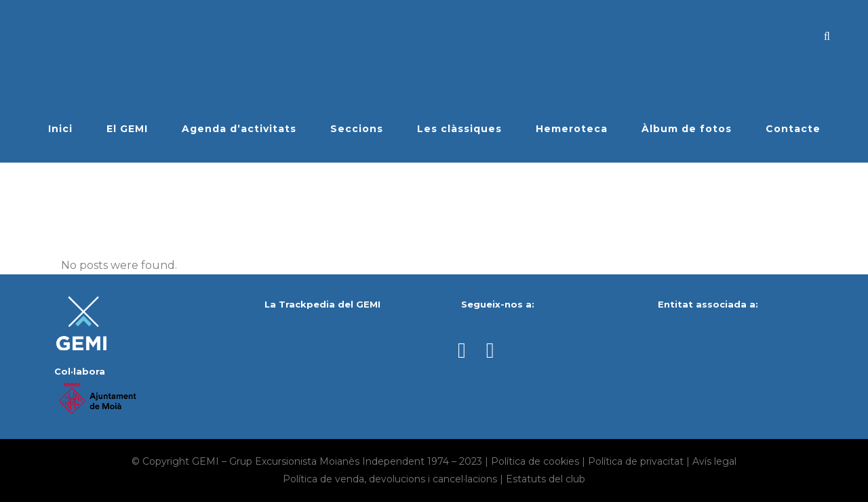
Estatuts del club (546, 479)
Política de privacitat (636, 461)
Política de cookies (535, 461)
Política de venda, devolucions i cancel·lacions (390, 479)
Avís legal (714, 461)
